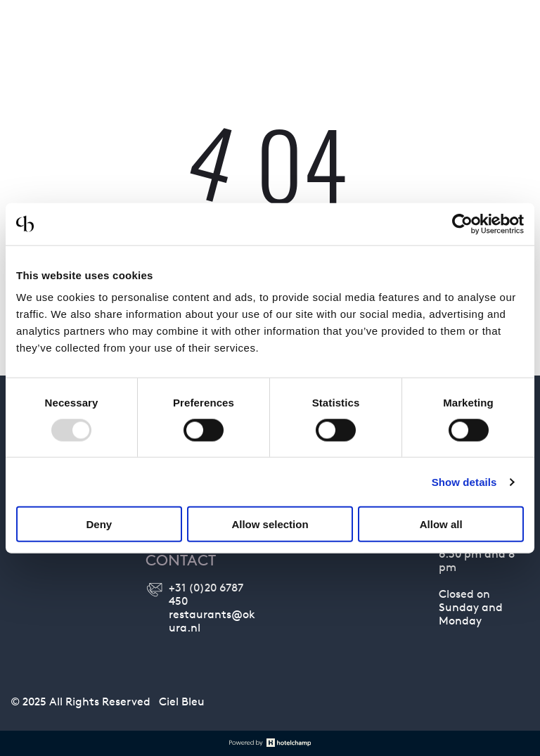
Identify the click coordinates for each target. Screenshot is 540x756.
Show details (464, 481)
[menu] (509, 37)
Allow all (441, 524)
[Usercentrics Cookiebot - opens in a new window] (462, 224)
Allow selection (270, 524)
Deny (99, 524)
